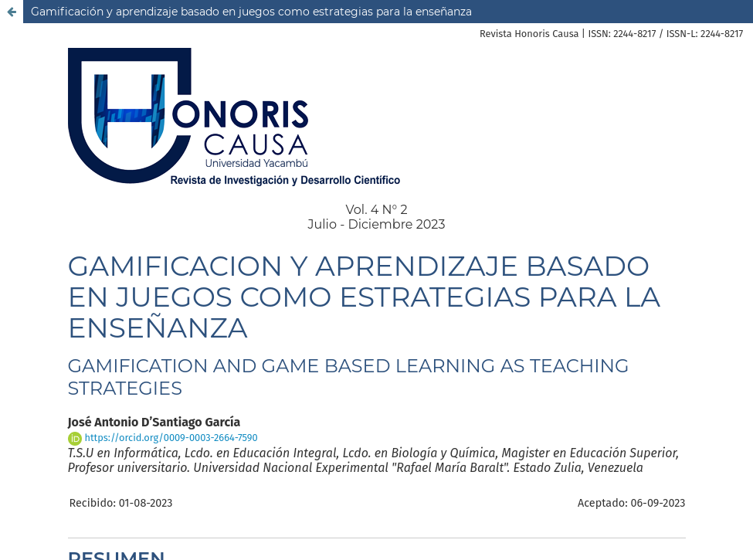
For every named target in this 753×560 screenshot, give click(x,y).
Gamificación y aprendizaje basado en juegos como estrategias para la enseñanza (251, 12)
